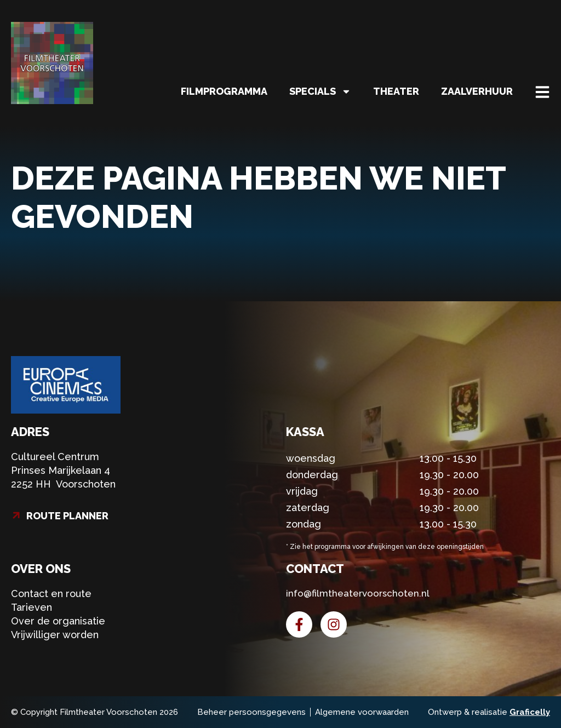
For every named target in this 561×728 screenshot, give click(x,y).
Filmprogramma (224, 91)
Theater (396, 91)
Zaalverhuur (477, 91)
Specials (320, 91)
